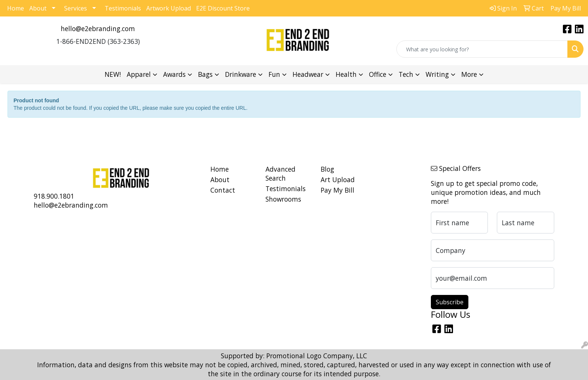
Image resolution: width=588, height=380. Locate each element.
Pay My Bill (337, 190)
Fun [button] (274, 74)
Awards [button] (174, 74)
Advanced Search (280, 174)
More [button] (469, 74)
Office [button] (378, 74)
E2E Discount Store (223, 8)
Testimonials (123, 8)
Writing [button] (437, 74)
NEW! (113, 74)
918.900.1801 (54, 196)
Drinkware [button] (241, 74)
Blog (327, 169)
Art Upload (338, 180)
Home (16, 8)
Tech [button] (406, 74)
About (38, 8)
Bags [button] (205, 74)
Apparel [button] (139, 74)
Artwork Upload (169, 8)
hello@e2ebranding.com (98, 28)
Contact (223, 190)
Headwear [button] (308, 74)
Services (76, 8)
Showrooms (283, 199)
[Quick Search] (482, 49)
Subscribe (450, 302)
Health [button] (346, 74)
